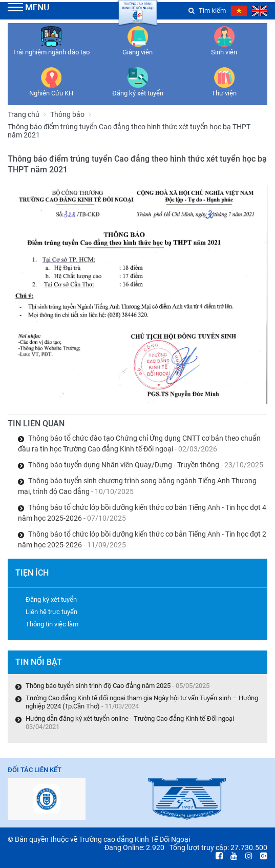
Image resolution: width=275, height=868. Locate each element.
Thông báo (67, 114)
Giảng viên (137, 52)
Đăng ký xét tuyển (138, 93)
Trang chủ (24, 114)
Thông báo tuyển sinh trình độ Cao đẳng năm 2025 (98, 686)
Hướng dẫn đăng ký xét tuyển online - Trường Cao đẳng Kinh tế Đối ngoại (130, 718)
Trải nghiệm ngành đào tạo (51, 52)
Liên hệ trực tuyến (51, 612)
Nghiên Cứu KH (51, 93)
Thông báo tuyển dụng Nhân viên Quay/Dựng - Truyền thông (146, 465)
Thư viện (224, 93)
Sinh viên (224, 52)
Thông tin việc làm (52, 624)
